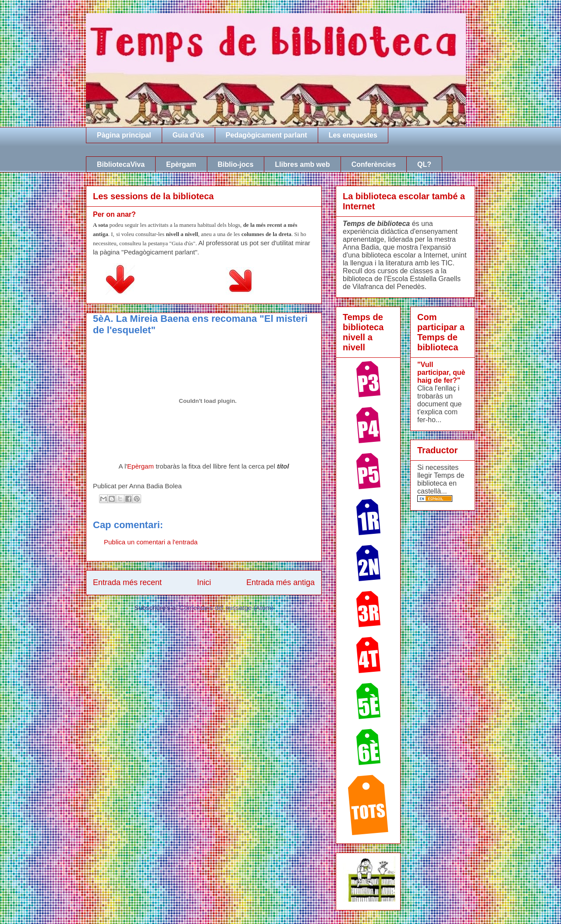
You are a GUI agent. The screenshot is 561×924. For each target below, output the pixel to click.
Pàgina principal (124, 135)
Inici (204, 582)
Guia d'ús (188, 135)
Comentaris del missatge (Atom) (226, 608)
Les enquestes (353, 135)
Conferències (374, 164)
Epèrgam (181, 164)
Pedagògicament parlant (266, 135)
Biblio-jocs (236, 164)
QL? (424, 164)
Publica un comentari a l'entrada (151, 542)
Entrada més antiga (280, 582)
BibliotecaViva (121, 164)
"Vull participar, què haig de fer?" (441, 372)
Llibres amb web (302, 164)
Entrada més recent (127, 582)
